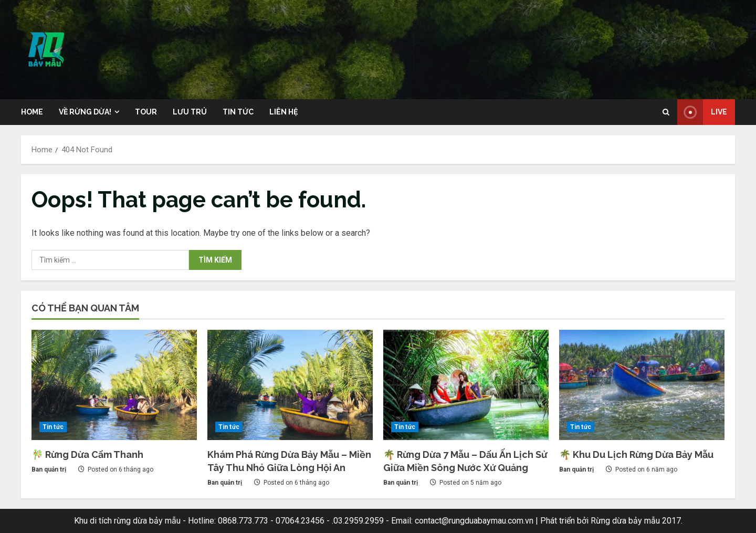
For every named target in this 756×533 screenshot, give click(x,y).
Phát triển (558, 521)
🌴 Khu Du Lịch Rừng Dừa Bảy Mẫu (636, 454)
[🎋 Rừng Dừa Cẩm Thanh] (114, 385)
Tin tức (238, 112)
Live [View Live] (702, 112)
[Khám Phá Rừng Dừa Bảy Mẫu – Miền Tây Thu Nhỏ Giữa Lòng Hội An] (290, 385)
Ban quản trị (49, 469)
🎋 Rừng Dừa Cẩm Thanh (87, 454)
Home (32, 112)
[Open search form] (666, 112)
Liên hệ (283, 112)
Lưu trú (190, 112)
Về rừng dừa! (85, 112)
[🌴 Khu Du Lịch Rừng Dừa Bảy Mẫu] (642, 385)
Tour (146, 112)
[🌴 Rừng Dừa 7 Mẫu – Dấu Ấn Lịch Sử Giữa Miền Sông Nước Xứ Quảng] (466, 385)
